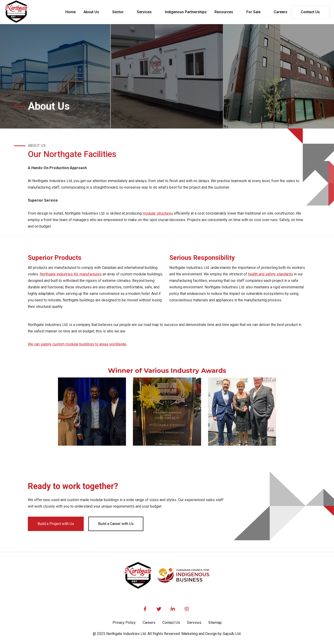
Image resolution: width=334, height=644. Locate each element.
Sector (118, 12)
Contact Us (310, 12)
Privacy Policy (124, 623)
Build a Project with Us (56, 524)
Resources (224, 12)
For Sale (253, 12)
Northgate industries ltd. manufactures (71, 274)
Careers (149, 623)
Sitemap (215, 623)
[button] (94, 12)
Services (144, 12)
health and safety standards (270, 274)
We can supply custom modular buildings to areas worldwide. (77, 344)
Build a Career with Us (116, 524)
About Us (91, 12)
